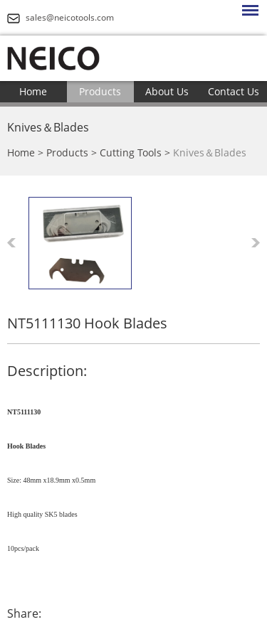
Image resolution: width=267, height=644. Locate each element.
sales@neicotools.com (70, 17)
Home (33, 91)
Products (100, 91)
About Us (167, 91)
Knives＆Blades (48, 127)
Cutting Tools (131, 152)
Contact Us (234, 91)
